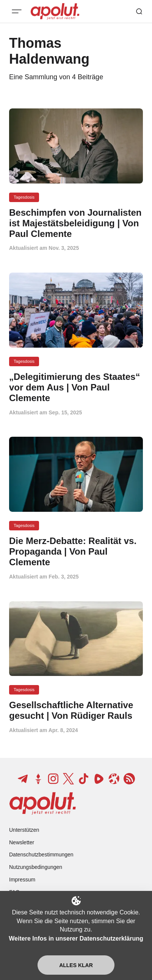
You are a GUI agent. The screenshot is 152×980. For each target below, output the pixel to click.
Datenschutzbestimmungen (41, 855)
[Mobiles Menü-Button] (17, 11)
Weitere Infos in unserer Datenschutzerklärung (76, 938)
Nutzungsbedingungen (36, 867)
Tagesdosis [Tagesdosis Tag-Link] (24, 197)
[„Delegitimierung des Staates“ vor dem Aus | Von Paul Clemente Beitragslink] (76, 387)
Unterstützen (24, 830)
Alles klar (76, 965)
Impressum (22, 880)
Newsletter (22, 842)
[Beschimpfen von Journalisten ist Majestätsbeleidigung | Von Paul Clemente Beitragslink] (76, 223)
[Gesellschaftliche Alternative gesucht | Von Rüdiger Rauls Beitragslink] (76, 710)
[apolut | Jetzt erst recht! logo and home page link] (43, 803)
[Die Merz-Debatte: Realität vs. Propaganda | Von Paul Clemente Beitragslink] (76, 551)
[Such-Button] (139, 11)
